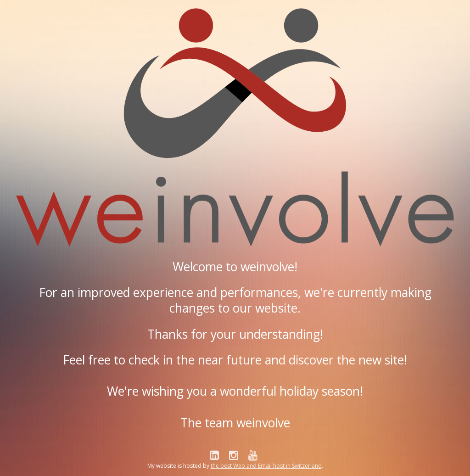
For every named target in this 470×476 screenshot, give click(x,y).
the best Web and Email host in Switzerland (266, 466)
